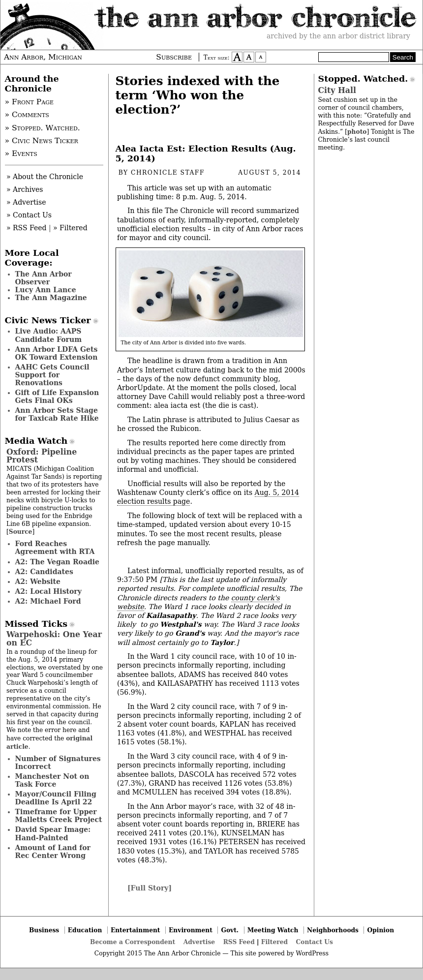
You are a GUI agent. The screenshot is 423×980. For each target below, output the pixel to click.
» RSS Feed (26, 228)
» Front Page (30, 102)
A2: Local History (48, 591)
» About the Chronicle (45, 177)
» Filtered (70, 228)
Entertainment (136, 930)
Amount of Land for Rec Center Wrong (53, 852)
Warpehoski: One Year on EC (54, 638)
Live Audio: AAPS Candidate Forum (49, 335)
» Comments (27, 115)
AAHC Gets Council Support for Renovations (52, 375)
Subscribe (174, 57)
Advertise (199, 942)
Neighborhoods (333, 930)
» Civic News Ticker (42, 141)
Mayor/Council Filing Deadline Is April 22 (56, 798)
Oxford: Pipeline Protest (42, 456)
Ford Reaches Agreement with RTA (55, 548)
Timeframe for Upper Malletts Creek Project (59, 816)
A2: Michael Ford (48, 601)
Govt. (230, 930)
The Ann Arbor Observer (44, 278)
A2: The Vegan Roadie (57, 562)
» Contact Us (29, 215)
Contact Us (315, 942)
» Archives (25, 189)
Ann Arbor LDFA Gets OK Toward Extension (57, 353)
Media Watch (36, 441)
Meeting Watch (273, 930)
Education (85, 930)
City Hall (337, 90)
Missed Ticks (36, 624)
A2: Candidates (44, 572)
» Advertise (26, 202)
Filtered (274, 942)
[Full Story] (150, 888)
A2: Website (38, 582)
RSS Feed (239, 942)
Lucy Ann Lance (46, 290)
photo (357, 132)
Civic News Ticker (48, 320)
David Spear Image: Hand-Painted (53, 833)
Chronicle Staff (168, 173)
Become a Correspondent (133, 942)
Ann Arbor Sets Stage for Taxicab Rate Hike (57, 414)
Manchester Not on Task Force (52, 780)
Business (44, 930)
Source (21, 532)
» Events (21, 153)
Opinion (381, 930)
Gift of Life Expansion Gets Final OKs (57, 397)
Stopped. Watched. (363, 79)
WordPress (312, 953)
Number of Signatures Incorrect (58, 763)
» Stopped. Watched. (43, 128)
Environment (191, 930)
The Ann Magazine (51, 298)
